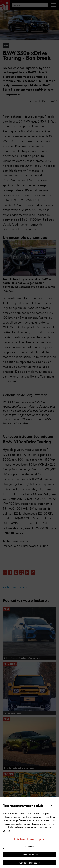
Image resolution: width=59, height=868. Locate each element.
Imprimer (41, 839)
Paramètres (30, 846)
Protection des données (24, 839)
